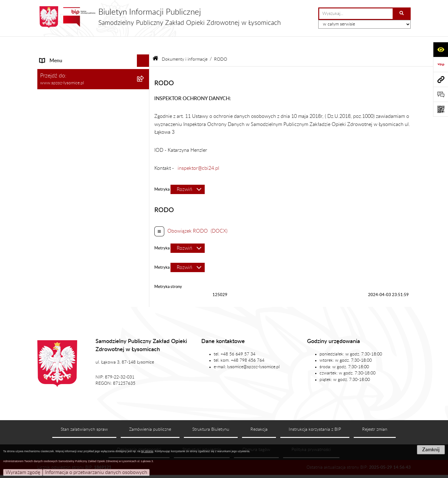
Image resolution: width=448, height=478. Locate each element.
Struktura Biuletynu (211, 414)
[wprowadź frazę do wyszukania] (356, 14)
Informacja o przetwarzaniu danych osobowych (96, 472)
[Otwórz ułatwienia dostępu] (441, 49)
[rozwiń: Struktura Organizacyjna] (145, 70)
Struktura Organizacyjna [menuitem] (66, 70)
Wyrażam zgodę (23, 472)
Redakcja (259, 414)
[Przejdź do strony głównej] (159, 17)
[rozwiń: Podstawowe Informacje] (145, 57)
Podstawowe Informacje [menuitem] (66, 57)
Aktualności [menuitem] (52, 180)
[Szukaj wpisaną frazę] (402, 14)
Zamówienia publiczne (150, 414)
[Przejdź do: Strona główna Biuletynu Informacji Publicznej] (155, 43)
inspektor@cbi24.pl (198, 152)
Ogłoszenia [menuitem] (52, 168)
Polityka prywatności (311, 434)
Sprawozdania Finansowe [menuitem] (67, 193)
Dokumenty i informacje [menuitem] (66, 95)
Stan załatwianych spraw (84, 414)
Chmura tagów (256, 434)
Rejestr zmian (375, 414)
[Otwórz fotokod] (441, 109)
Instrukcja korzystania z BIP (315, 414)
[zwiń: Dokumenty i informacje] (145, 95)
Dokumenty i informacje (185, 43)
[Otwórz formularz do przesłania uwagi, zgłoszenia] (441, 94)
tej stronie (147, 451)
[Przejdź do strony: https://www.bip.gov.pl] (441, 64)
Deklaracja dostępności (139, 434)
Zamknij (431, 450)
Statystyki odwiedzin (202, 434)
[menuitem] (93, 115)
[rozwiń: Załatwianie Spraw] (145, 82)
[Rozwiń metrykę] (188, 174)
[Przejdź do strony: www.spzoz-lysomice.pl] (441, 79)
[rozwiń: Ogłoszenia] (145, 168)
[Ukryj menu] (143, 45)
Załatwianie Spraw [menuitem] (60, 82)
